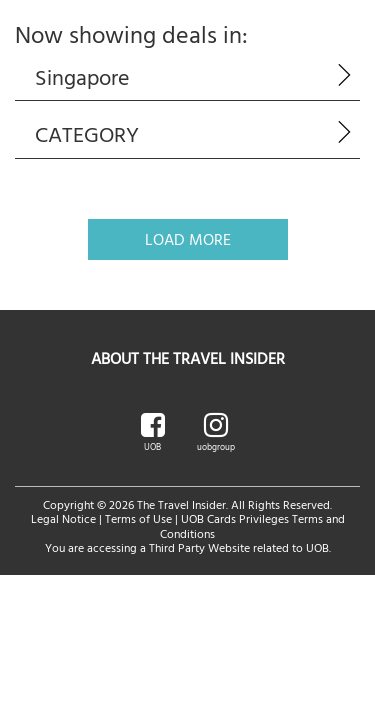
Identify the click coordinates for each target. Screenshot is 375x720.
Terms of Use (138, 518)
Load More (188, 239)
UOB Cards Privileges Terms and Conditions (252, 525)
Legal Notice (63, 518)
